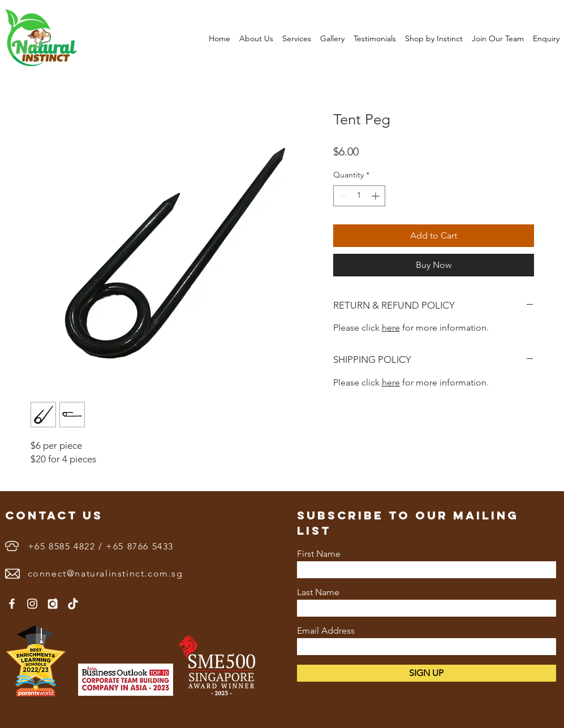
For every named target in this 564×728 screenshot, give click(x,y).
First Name (319, 554)
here (391, 328)
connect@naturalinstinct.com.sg (106, 573)
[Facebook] (12, 604)
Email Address (326, 631)
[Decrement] (342, 196)
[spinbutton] (359, 196)
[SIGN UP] (427, 673)
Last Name (318, 592)
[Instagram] (32, 604)
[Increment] (376, 196)
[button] (256, 38)
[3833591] (53, 604)
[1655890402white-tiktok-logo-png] (73, 604)
